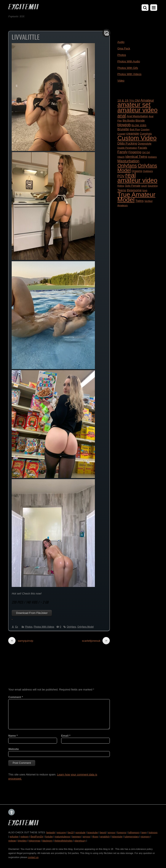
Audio (121, 42)
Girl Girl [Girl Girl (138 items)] (146, 152)
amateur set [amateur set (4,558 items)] (134, 105)
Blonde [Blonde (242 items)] (140, 120)
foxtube (49, 837)
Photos (29, 627)
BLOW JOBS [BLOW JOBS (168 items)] (139, 125)
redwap (12, 841)
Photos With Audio (129, 61)
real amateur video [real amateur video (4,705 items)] (137, 178)
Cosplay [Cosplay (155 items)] (145, 129)
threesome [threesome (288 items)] (134, 190)
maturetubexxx (62, 837)
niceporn (145, 837)
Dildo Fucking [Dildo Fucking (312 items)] (127, 143)
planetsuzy (80, 841)
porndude (80, 832)
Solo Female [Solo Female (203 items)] (133, 186)
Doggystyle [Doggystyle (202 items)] (145, 144)
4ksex (95, 837)
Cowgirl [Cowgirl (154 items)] (121, 134)
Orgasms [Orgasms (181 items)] (137, 171)
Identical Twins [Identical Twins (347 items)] (136, 156)
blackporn (47, 841)
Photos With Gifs (128, 68)
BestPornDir (37, 837)
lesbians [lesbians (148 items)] (152, 157)
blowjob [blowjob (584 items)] (124, 125)
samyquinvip (21, 641)
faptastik (51, 832)
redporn (25, 837)
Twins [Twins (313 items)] (139, 201)
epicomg (61, 832)
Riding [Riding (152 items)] (121, 186)
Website (14, 749)
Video (121, 81)
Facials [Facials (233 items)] (143, 148)
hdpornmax (34, 841)
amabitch (105, 837)
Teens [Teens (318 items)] (122, 190)
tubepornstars (132, 837)
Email (66, 736)
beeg (144, 832)
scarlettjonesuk (96, 641)
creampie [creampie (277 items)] (133, 134)
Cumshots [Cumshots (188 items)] (146, 134)
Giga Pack (124, 48)
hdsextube (117, 837)
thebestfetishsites (64, 841)
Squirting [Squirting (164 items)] (153, 186)
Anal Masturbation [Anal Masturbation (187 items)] (137, 116)
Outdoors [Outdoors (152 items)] (148, 171)
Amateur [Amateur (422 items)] (147, 100)
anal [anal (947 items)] (122, 116)
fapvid (103, 832)
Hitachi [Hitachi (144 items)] (121, 157)
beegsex (76, 837)
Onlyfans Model (86, 627)
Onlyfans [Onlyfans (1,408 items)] (127, 165)
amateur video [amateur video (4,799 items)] (137, 110)
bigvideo (22, 841)
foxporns (122, 832)
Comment (16, 697)
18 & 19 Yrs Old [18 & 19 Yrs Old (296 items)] (128, 101)
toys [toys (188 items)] (145, 190)
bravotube (93, 832)
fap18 (71, 832)
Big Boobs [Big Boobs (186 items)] (129, 121)
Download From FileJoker (32, 613)
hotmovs (153, 832)
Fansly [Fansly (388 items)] (122, 152)
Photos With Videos (44, 627)
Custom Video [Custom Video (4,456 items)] (137, 138)
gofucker (14, 837)
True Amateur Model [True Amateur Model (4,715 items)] (136, 197)
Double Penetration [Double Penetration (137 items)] (127, 148)
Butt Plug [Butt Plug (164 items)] (135, 129)
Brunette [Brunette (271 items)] (123, 129)
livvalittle (26, 37)
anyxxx (112, 832)
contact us (33, 857)
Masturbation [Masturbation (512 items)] (128, 161)
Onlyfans (71, 627)
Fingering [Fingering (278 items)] (135, 152)
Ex (17, 627)
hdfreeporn (134, 832)
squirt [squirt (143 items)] (144, 186)
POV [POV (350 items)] (121, 176)
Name (13, 736)
